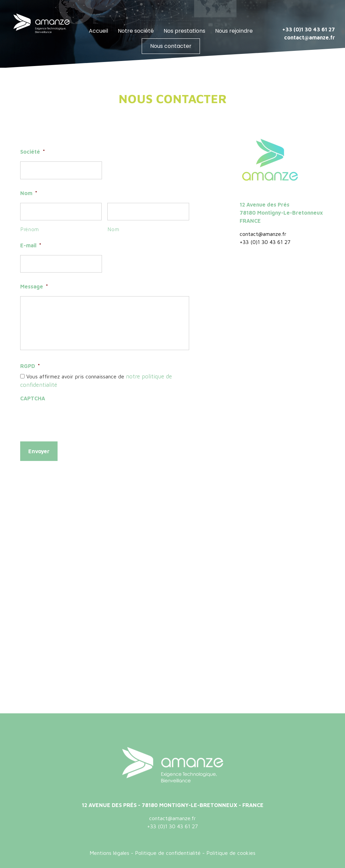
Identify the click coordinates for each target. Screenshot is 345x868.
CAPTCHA (33, 397)
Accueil (98, 31)
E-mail (31, 245)
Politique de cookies (231, 850)
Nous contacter (171, 46)
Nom (29, 193)
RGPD (30, 366)
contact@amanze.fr (309, 37)
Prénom (30, 229)
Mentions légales (109, 850)
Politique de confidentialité (168, 850)
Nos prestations (184, 31)
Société (33, 152)
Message (34, 286)
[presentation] (71, 417)
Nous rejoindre (234, 31)
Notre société (136, 31)
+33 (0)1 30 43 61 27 (309, 29)
